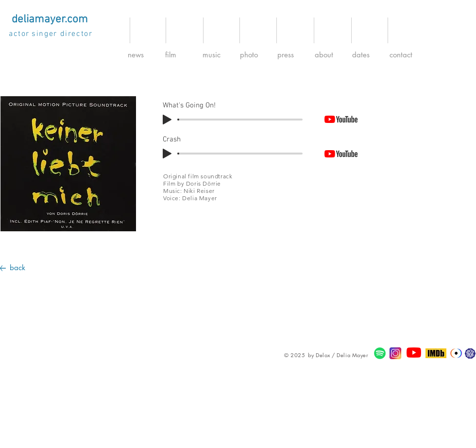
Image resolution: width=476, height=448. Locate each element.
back (17, 267)
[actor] (20, 34)
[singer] (45, 34)
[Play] (167, 120)
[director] (77, 34)
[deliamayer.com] (50, 19)
